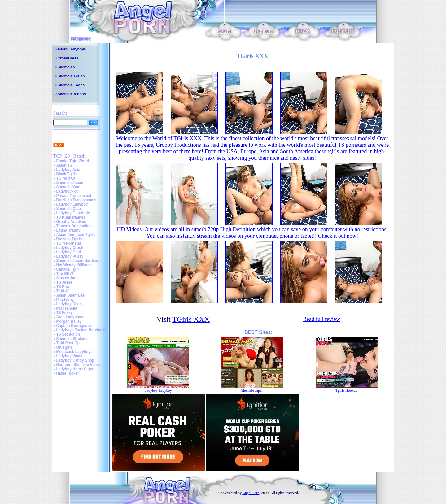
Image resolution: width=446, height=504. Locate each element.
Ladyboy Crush (70, 248)
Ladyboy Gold (69, 252)
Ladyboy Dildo (69, 304)
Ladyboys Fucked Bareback (81, 330)
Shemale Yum (68, 187)
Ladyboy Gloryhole (73, 213)
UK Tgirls (65, 347)
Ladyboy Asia (68, 170)
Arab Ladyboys (70, 317)
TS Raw (63, 287)
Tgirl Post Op (68, 343)
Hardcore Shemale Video (78, 365)
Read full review (321, 319)
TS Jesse (64, 282)
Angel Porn (251, 493)
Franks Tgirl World (73, 161)
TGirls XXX (66, 178)
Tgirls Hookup (346, 390)
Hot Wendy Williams (74, 265)
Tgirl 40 (63, 291)
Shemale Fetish (71, 76)
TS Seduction (68, 334)
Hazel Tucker (68, 373)
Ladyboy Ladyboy (72, 204)
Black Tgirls (67, 174)
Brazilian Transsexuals (76, 200)
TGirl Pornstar (69, 243)
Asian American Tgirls (76, 235)
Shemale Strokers (72, 339)
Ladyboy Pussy (70, 256)
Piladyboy (65, 300)
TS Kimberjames (71, 217)
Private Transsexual (74, 196)
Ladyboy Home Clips (75, 369)
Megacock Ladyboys (74, 352)
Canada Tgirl (68, 269)
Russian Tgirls (69, 239)
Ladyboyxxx (67, 191)
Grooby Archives (71, 222)
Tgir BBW (65, 274)
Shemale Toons (71, 85)
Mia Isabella (67, 308)
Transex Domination (74, 226)
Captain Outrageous (74, 326)
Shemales (66, 67)
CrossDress (68, 58)
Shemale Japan (70, 183)
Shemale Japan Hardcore (79, 261)
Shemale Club (69, 209)
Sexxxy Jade (68, 278)
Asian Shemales (71, 295)
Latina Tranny (68, 230)
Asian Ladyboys (72, 49)
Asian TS (64, 165)
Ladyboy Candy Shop (75, 360)
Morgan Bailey (69, 321)
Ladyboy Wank (69, 356)
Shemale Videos (72, 94)
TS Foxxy (65, 313)
